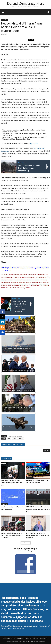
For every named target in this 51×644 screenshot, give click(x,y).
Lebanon (20, 438)
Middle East (4, 20)
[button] (48, 12)
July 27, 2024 (34, 143)
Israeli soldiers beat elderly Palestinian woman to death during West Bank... (38, 535)
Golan (9, 438)
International (30, 478)
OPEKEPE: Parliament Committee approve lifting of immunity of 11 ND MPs (38, 509)
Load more (26, 543)
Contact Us (28, 638)
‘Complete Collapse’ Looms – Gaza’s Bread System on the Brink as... (12, 483)
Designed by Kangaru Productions (13, 638)
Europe (29, 504)
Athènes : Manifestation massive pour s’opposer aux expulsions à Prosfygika (12, 535)
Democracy (4, 504)
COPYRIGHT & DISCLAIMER (40, 638)
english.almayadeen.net (15, 436)
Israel (14, 438)
